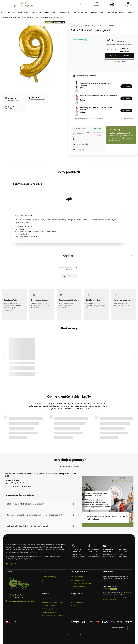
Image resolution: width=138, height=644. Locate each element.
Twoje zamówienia (78, 599)
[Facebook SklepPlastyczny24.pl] (7, 564)
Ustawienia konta (77, 602)
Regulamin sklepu (48, 605)
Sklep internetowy (68, 634)
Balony (36, 18)
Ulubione (74, 605)
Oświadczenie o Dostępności (52, 602)
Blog (43, 583)
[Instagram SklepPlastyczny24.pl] (11, 564)
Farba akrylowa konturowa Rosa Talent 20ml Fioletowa (96, 84)
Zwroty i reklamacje (78, 587)
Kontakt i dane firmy (49, 577)
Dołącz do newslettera (113, 589)
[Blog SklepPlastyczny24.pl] (15, 564)
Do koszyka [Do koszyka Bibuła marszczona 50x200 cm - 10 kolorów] (22, 374)
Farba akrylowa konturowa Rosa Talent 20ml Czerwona (96, 109)
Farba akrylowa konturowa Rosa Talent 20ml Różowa (99, 96)
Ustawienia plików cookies (52, 615)
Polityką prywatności (109, 599)
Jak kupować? (47, 599)
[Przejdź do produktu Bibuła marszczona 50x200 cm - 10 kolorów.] (22, 351)
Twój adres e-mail (110, 586)
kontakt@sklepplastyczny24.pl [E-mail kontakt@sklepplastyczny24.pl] (21, 601)
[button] (41, 504)
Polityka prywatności (49, 609)
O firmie (45, 580)
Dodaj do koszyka (121, 56)
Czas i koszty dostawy (79, 580)
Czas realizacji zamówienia (81, 583)
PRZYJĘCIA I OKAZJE (25, 18)
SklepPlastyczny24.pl (9, 18)
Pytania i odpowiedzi (49, 612)
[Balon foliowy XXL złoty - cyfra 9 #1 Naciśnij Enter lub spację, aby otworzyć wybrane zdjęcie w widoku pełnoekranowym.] (34, 53)
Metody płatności (77, 577)
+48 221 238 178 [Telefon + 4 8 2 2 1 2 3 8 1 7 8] (17, 595)
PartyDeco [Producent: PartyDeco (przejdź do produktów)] (112, 26)
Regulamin (126, 593)
